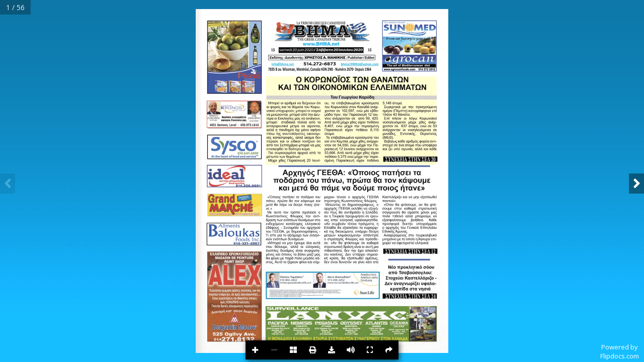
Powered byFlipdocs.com (620, 351)
